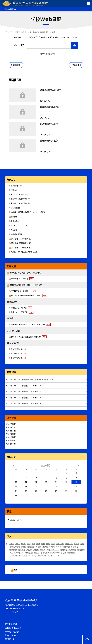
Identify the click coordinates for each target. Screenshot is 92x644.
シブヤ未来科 (19, 553)
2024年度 (11, 431)
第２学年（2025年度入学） (21, 199)
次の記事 (76, 65)
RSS (15, 570)
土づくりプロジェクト (19, 225)
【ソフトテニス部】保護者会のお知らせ (29, 337)
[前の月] (14, 465)
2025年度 (11, 427)
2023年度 (11, 434)
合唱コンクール (53, 550)
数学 (38, 544)
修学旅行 (13, 550)
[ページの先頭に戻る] (87, 639)
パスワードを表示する (48, 54)
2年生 (17, 544)
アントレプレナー (54, 556)
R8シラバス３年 (19, 349)
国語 (29, 544)
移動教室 (75, 547)
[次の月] (78, 465)
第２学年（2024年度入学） (20, 243)
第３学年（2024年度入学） (21, 203)
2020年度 (11, 444)
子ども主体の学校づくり (50, 553)
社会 (33, 544)
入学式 (38, 547)
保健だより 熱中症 (21, 308)
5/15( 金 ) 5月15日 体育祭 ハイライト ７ (23, 391)
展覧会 (29, 550)
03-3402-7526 (17, 608)
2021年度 (11, 440)
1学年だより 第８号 (23, 291)
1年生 (12, 544)
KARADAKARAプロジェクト (20, 556)
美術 (53, 544)
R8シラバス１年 (19, 358)
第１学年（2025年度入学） (20, 239)
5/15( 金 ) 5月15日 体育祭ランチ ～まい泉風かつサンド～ (30, 380)
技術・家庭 (60, 544)
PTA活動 (14, 230)
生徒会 (37, 553)
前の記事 (16, 65)
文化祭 (36, 550)
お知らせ (14, 190)
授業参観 (72, 550)
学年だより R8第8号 (23, 279)
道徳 (82, 544)
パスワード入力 (42, 45)
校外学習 (66, 547)
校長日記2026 (16, 186)
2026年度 (11, 424)
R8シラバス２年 (19, 354)
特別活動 (31, 547)
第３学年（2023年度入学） (20, 248)
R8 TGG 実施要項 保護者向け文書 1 (29, 295)
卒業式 (52, 547)
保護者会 (81, 550)
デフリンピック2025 (39, 556)
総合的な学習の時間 (18, 547)
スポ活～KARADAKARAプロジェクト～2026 (28, 212)
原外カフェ (15, 221)
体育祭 (59, 547)
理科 (43, 544)
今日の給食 (15, 208)
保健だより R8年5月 (22, 312)
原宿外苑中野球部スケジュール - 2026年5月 (31, 324)
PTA (11, 553)
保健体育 (69, 544)
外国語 (76, 544)
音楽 (48, 544)
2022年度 (11, 437)
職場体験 (22, 550)
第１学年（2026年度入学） (21, 194)
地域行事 (29, 553)
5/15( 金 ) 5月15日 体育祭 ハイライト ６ (23, 398)
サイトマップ (12, 612)
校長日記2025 (16, 234)
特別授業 (71, 553)
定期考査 (64, 550)
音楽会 (43, 550)
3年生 (23, 544)
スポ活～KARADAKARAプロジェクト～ (26, 252)
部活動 (13, 217)
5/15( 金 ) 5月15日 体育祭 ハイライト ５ (23, 403)
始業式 (45, 547)
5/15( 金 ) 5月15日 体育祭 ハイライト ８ (23, 386)
